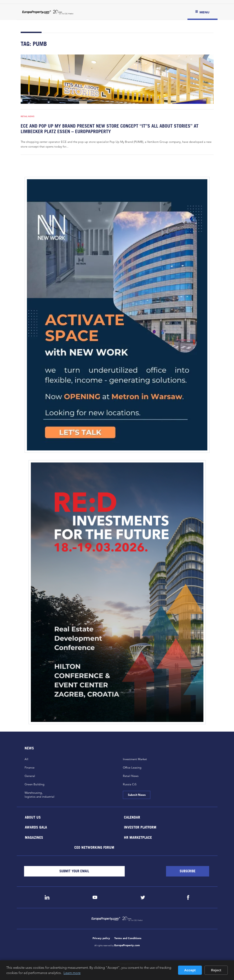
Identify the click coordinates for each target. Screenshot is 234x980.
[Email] (74, 871)
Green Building (35, 784)
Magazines (34, 837)
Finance (30, 767)
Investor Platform (140, 827)
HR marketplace (138, 837)
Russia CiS (130, 784)
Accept (190, 970)
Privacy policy (101, 938)
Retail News (28, 116)
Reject (216, 970)
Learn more (72, 973)
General (30, 776)
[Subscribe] (188, 871)
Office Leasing (132, 767)
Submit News (137, 795)
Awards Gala (36, 827)
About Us (33, 817)
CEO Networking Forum (94, 847)
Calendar (132, 817)
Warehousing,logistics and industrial (39, 795)
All (26, 759)
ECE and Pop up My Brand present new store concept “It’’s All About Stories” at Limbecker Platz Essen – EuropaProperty (110, 129)
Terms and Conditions (128, 938)
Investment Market (135, 759)
